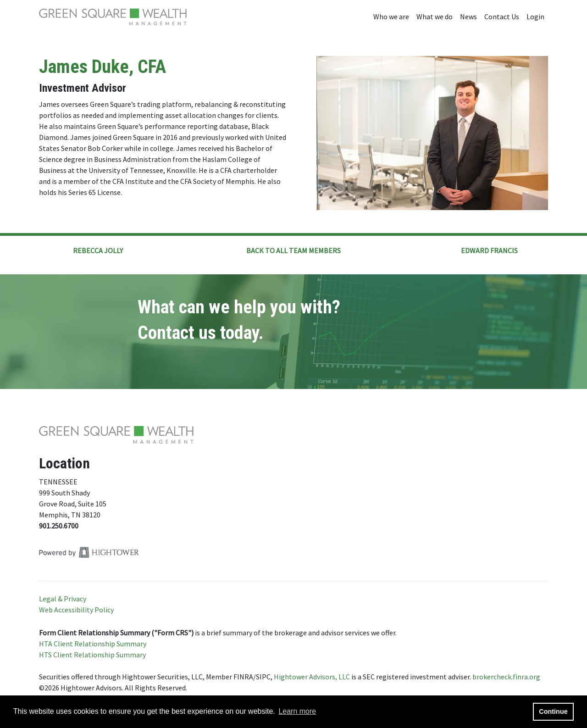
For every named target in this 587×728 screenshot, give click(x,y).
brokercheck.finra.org (506, 677)
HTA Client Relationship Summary (93, 644)
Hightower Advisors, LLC (312, 677)
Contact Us (502, 17)
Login (535, 17)
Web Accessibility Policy (76, 610)
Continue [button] (553, 711)
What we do (435, 17)
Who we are (391, 17)
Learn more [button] (297, 711)
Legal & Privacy (63, 599)
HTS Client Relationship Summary (92, 655)
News (468, 17)
